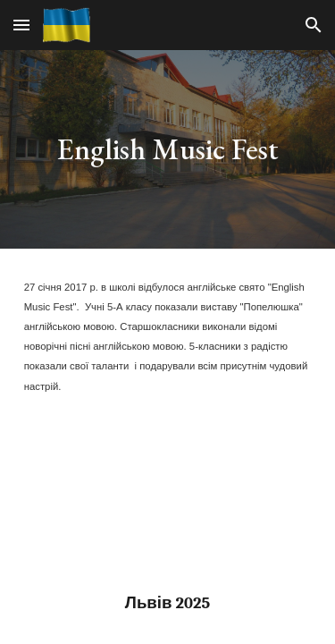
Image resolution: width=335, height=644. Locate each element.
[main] (168, 149)
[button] (21, 25)
